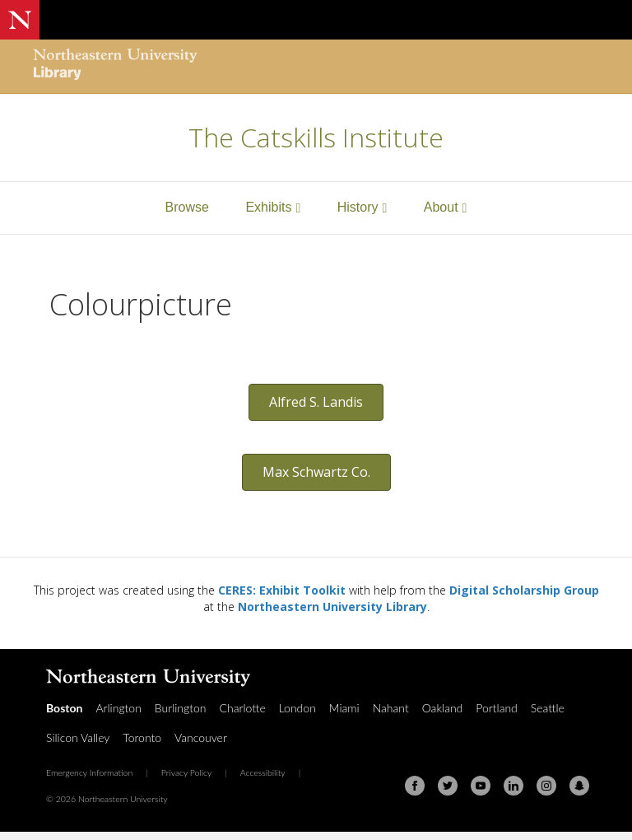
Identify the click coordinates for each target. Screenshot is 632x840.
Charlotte (243, 708)
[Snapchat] (579, 786)
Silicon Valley (78, 737)
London (297, 708)
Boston (64, 708)
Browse (187, 207)
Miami (344, 708)
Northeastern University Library (332, 607)
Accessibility (263, 772)
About (441, 207)
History (358, 207)
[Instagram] (546, 786)
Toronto (142, 737)
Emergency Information (89, 772)
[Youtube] (481, 786)
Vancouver (201, 737)
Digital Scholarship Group (524, 590)
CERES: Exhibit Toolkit (282, 590)
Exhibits (268, 207)
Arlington (118, 708)
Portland (497, 708)
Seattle (548, 708)
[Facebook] (415, 786)
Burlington (181, 708)
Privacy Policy (187, 772)
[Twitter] (448, 786)
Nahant (391, 708)
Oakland (443, 708)
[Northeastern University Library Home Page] (115, 66)
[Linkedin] (513, 786)
